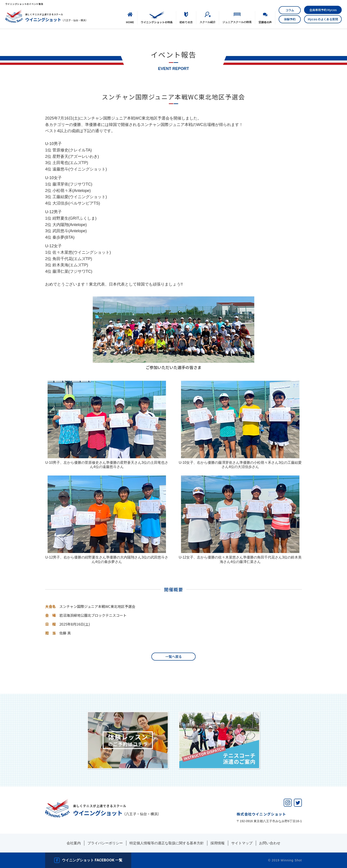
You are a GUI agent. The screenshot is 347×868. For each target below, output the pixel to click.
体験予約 (290, 19)
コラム (290, 10)
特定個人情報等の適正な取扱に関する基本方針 (167, 843)
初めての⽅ (186, 22)
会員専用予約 (323, 10)
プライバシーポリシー (105, 843)
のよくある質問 (323, 19)
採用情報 (218, 843)
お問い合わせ (270, 843)
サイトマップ (242, 843)
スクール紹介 (208, 22)
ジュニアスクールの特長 (237, 22)
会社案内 (74, 843)
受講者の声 (265, 22)
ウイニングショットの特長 (157, 22)
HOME (130, 22)
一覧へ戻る (174, 656)
